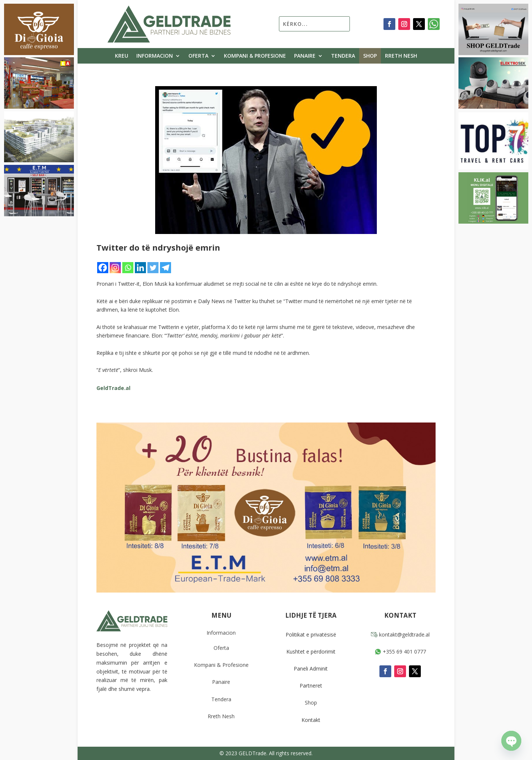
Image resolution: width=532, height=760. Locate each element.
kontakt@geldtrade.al (400, 635)
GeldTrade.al (113, 388)
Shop (370, 56)
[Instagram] (115, 268)
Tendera (343, 56)
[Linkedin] (140, 268)
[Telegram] (166, 268)
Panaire (305, 56)
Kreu (122, 56)
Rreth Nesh (401, 56)
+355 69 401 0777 (400, 652)
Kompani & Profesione (255, 56)
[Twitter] (153, 268)
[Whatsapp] (128, 268)
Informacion (155, 56)
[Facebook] (103, 268)
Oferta (198, 56)
